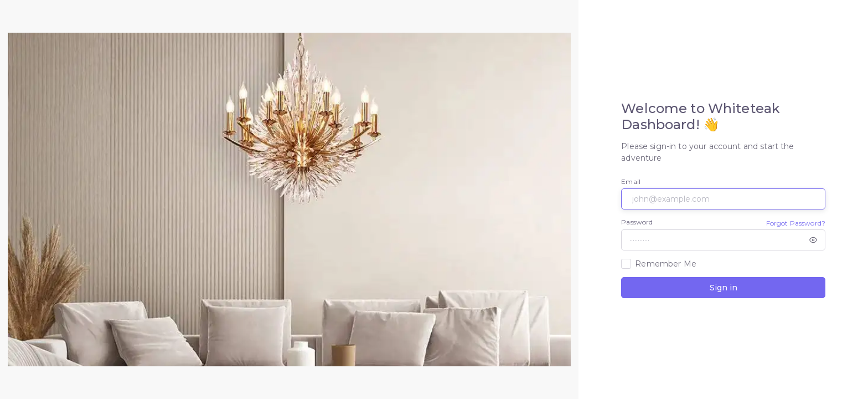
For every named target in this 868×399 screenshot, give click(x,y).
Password (637, 222)
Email (631, 181)
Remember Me (666, 264)
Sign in (724, 288)
